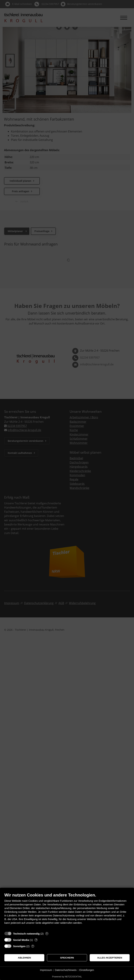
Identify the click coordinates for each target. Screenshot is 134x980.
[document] (67, 911)
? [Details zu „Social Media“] (36, 940)
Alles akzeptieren (110, 958)
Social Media (21, 940)
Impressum (46, 970)
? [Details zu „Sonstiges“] (33, 946)
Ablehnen (24, 958)
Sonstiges (19, 946)
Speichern (67, 958)
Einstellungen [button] (87, 970)
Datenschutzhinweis (66, 970)
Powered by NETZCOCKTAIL (67, 977)
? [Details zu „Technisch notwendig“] (47, 934)
